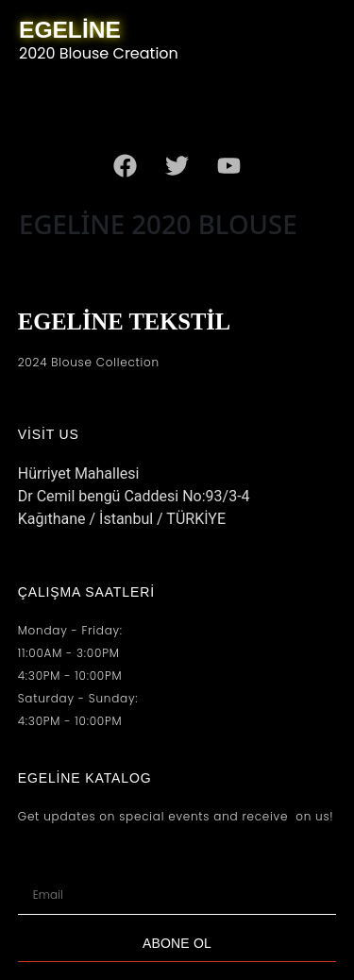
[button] (184, 104)
